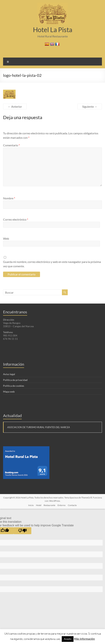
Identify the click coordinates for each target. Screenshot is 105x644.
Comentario (11, 145)
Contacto (72, 505)
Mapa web (9, 392)
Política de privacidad (15, 380)
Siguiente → (90, 106)
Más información (84, 639)
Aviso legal (9, 374)
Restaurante (49, 505)
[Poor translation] (22, 531)
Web (6, 238)
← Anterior (15, 106)
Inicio (31, 505)
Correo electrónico (16, 219)
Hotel (39, 505)
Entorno (62, 505)
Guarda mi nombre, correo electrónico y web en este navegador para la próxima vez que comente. (52, 264)
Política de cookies (14, 386)
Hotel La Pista (53, 30)
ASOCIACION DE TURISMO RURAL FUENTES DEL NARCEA (39, 427)
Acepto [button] (68, 639)
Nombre (9, 198)
